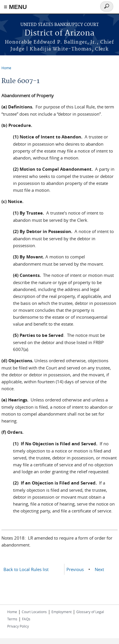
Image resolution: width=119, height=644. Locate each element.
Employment (62, 612)
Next (99, 569)
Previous (75, 569)
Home (6, 68)
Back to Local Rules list (26, 569)
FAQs (26, 619)
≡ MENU (15, 7)
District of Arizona (59, 33)
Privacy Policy (18, 626)
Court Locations (34, 612)
